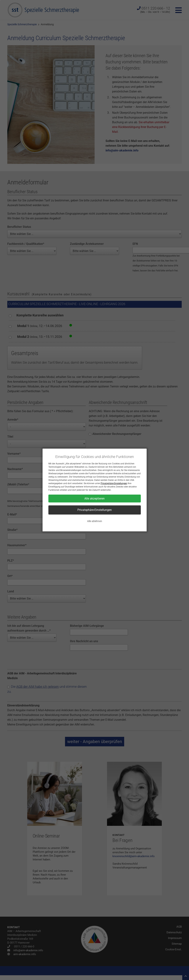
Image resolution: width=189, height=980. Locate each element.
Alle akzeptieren (94, 499)
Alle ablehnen (95, 521)
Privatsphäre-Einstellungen (114, 483)
